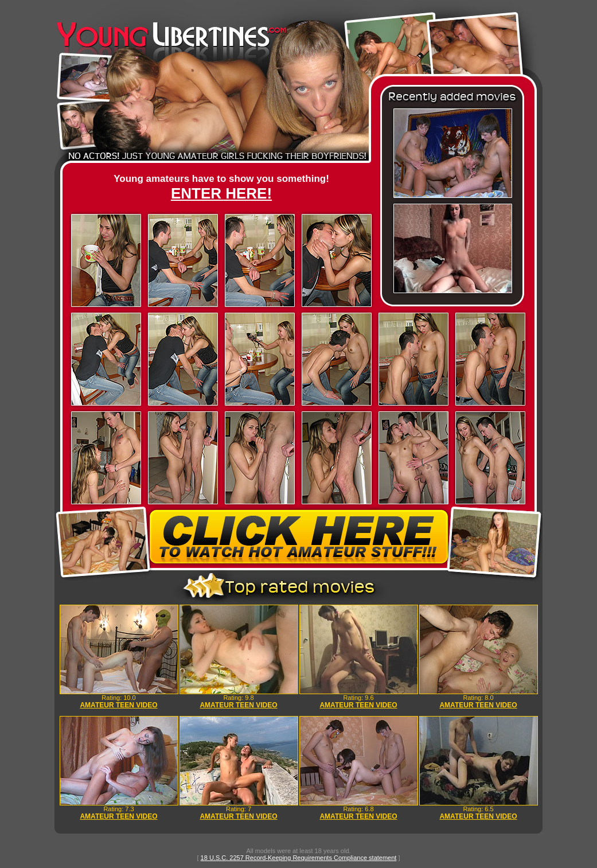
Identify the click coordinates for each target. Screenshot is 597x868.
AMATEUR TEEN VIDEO (118, 705)
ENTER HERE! (221, 193)
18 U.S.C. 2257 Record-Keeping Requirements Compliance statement (299, 858)
